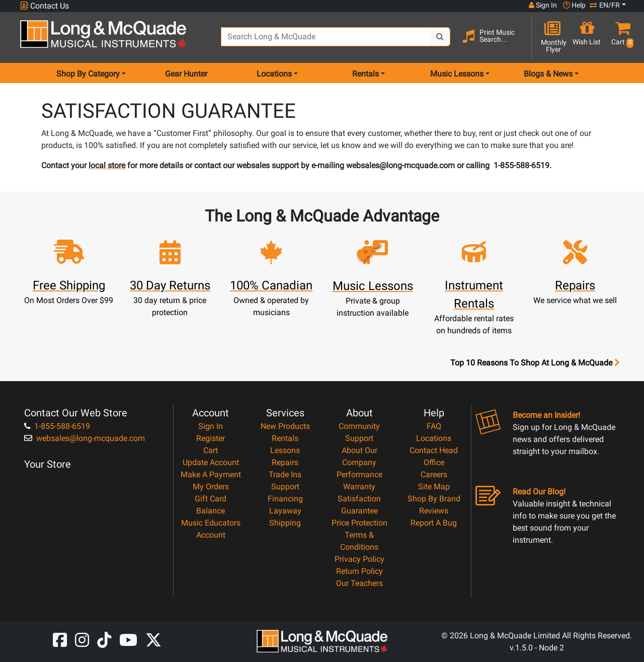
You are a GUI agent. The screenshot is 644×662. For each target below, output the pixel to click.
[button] (620, 38)
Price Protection (359, 523)
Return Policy (359, 571)
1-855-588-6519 (57, 426)
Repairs (285, 462)
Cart (211, 450)
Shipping (285, 523)
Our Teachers (359, 583)
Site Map (434, 487)
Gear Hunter (186, 74)
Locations (434, 438)
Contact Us (45, 6)
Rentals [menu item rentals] (366, 74)
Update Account (211, 462)
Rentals (285, 438)
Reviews (434, 511)
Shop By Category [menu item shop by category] (88, 74)
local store (107, 165)
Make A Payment (211, 474)
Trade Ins (285, 474)
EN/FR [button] (605, 5)
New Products (285, 426)
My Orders (211, 487)
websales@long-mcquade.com (85, 438)
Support (285, 487)
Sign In (211, 426)
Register (211, 438)
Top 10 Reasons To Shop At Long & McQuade (535, 363)
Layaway (285, 511)
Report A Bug (434, 523)
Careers (434, 474)
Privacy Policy (359, 559)
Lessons (285, 450)
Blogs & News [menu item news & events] (548, 74)
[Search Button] (440, 37)
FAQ (434, 426)
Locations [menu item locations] (274, 74)
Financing (285, 499)
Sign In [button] (543, 5)
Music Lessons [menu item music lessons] (457, 74)
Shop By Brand (434, 499)
